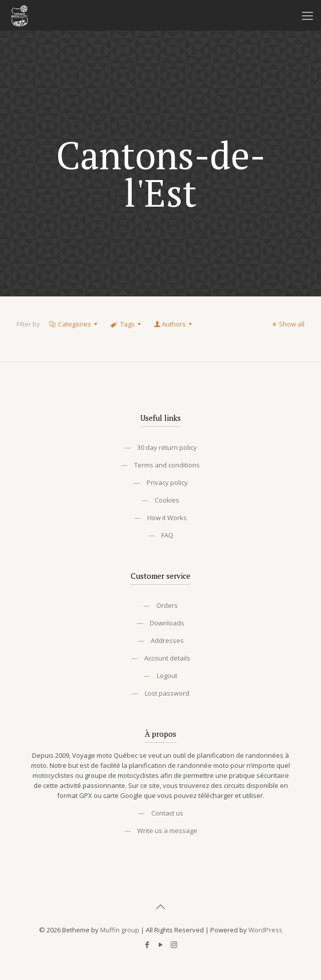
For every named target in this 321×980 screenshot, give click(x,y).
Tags (126, 324)
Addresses (167, 640)
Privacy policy (167, 482)
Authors (174, 324)
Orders (167, 605)
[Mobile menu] (307, 15)
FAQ (167, 535)
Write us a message (167, 831)
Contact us (167, 813)
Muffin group (120, 930)
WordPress (265, 930)
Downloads (167, 623)
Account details (167, 658)
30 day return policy (167, 447)
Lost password (167, 693)
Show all (287, 324)
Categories (74, 324)
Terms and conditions (167, 465)
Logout (167, 676)
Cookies (167, 500)
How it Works (167, 518)
